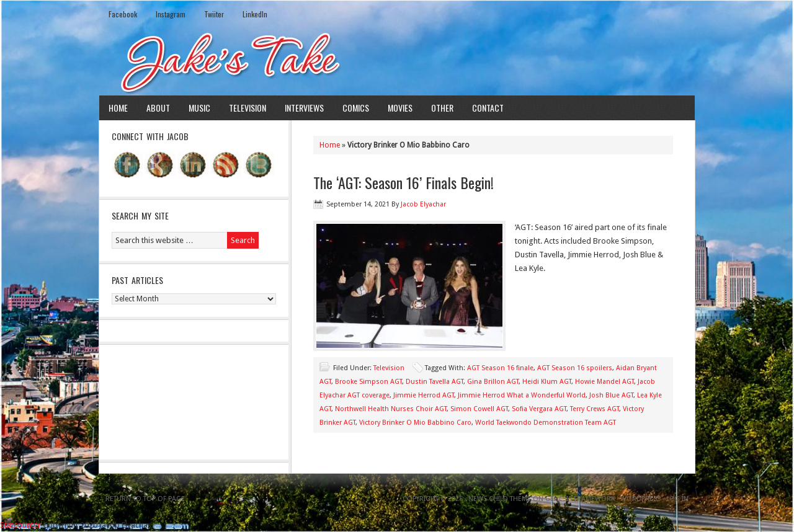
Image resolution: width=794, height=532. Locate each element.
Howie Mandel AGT (604, 382)
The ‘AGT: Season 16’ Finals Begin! (404, 182)
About (158, 108)
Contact (488, 108)
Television (248, 108)
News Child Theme (500, 499)
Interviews (304, 108)
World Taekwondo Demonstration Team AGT (546, 423)
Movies (400, 108)
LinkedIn (255, 14)
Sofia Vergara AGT (539, 409)
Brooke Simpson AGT (368, 382)
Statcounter (20, 525)
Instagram (171, 14)
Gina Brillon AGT (493, 382)
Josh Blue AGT (611, 395)
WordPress (640, 499)
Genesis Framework (580, 499)
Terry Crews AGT (595, 409)
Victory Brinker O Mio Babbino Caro (415, 423)
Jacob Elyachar (423, 204)
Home (118, 108)
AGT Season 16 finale (500, 368)
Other (442, 108)
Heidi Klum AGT (547, 382)
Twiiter (214, 14)
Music (199, 108)
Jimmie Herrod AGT (424, 395)
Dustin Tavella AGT (435, 382)
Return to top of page (145, 499)
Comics (356, 108)
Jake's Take (397, 61)
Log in (677, 499)
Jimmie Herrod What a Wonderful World (522, 395)
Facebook (123, 14)
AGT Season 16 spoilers (575, 368)
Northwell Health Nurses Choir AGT (391, 409)
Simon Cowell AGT (479, 409)
